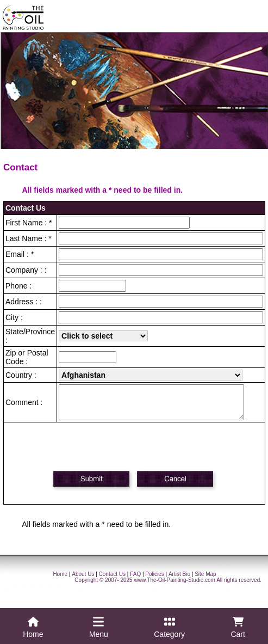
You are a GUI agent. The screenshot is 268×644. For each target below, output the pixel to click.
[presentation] (136, 453)
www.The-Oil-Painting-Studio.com (174, 587)
